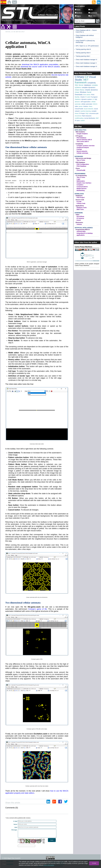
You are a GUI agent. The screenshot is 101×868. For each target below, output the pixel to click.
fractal (89, 92)
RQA (87, 113)
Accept (94, 863)
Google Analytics (82, 134)
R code (88, 97)
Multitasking (81, 190)
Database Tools (82, 208)
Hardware (79, 213)
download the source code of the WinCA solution (40, 67)
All (91, 16)
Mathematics (81, 181)
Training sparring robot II (83, 53)
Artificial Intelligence (84, 228)
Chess (78, 168)
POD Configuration (83, 164)
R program (94, 97)
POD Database (80, 162)
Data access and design (83, 158)
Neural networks (82, 151)
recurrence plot (94, 113)
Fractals (79, 149)
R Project (82, 113)
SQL (96, 99)
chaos (77, 92)
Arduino (86, 106)
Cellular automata (82, 153)
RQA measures (87, 116)
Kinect (77, 113)
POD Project (81, 197)
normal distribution (90, 118)
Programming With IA (83, 230)
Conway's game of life (38, 609)
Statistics (78, 99)
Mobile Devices (82, 189)
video (77, 106)
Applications (80, 206)
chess (90, 106)
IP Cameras (80, 218)
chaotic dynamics (91, 90)
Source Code (80, 200)
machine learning (86, 111)
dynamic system (87, 99)
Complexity (79, 144)
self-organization (86, 102)
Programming (80, 174)
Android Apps (81, 231)
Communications (82, 187)
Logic (78, 179)
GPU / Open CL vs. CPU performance (87, 46)
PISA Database (81, 138)
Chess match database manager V (86, 63)
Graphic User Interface (84, 183)
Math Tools (80, 209)
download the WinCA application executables (40, 64)
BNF (97, 118)
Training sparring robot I (83, 56)
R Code (79, 202)
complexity (92, 83)
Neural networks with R (84, 140)
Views (78, 10)
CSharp (80, 77)
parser (81, 106)
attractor (77, 102)
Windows (83, 92)
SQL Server (79, 85)
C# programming (81, 175)
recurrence (78, 116)
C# (87, 77)
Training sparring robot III (83, 49)
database (88, 85)
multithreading (79, 118)
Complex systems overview (86, 146)
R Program (79, 136)
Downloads (79, 95)
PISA (93, 95)
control (83, 121)
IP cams (77, 121)
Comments (94, 13)
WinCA (95, 104)
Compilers (80, 185)
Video (78, 215)
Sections (79, 13)
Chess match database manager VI (86, 60)
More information (49, 865)
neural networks (89, 109)
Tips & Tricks (81, 160)
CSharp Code (81, 203)
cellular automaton (87, 104)
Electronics (79, 222)
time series (87, 95)
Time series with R (83, 142)
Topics (79, 16)
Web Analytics (80, 132)
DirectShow (80, 216)
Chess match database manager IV (86, 66)
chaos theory (80, 90)
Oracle (83, 97)
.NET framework (82, 81)
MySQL (77, 97)
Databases (79, 156)
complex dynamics (88, 87)
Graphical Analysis (83, 147)
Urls (91, 10)
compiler (94, 111)
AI (93, 99)
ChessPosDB (79, 109)
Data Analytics (80, 130)
